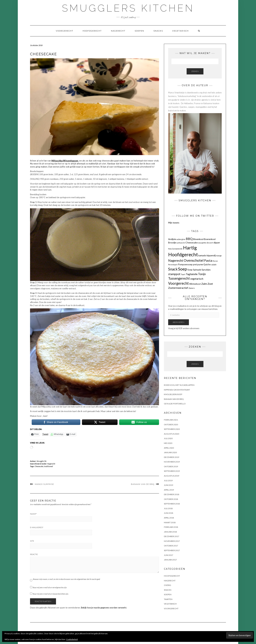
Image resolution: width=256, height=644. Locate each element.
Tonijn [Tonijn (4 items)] (202, 274)
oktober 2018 (171, 499)
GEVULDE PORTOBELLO (175, 404)
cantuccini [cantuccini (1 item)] (181, 243)
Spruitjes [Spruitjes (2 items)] (206, 270)
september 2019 (172, 471)
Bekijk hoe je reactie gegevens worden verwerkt (104, 608)
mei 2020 (168, 443)
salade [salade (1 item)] (214, 265)
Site (32, 541)
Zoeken (195, 71)
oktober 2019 (171, 466)
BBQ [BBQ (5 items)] (189, 239)
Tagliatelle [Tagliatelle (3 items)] (192, 274)
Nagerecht (118, 31)
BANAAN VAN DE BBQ (143, 484)
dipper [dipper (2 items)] (217, 242)
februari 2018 (171, 527)
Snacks (158, 31)
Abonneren (179, 322)
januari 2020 (170, 452)
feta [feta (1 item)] (170, 249)
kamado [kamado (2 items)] (202, 255)
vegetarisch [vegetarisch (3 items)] (197, 279)
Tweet (45, 434)
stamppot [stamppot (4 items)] (174, 274)
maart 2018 (170, 522)
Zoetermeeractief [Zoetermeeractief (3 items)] (178, 288)
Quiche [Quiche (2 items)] (207, 264)
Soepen (139, 31)
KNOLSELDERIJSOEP (173, 394)
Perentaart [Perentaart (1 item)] (173, 265)
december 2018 (172, 494)
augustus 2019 (172, 476)
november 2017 (172, 541)
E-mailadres (37, 527)
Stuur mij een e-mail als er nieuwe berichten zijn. (51, 594)
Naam (33, 514)
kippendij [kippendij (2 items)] (211, 255)
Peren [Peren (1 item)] (215, 261)
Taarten (168, 599)
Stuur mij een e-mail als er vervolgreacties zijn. (50, 587)
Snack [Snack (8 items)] (173, 269)
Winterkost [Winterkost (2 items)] (195, 284)
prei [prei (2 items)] (195, 264)
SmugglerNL (42, 461)
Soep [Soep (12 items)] (183, 269)
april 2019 (169, 490)
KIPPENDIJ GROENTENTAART (177, 390)
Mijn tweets (174, 223)
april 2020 (169, 448)
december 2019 (172, 457)
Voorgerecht (65, 31)
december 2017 (172, 536)
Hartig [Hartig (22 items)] (190, 248)
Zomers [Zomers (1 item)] (192, 288)
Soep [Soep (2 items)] (190, 270)
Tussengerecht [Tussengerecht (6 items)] (179, 278)
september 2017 (172, 550)
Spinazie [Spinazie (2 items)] (197, 270)
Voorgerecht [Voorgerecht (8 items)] (178, 283)
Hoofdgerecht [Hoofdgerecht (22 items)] (183, 254)
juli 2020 (168, 438)
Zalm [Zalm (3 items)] (204, 284)
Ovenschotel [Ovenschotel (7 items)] (194, 260)
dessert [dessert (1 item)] (210, 243)
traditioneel (48, 466)
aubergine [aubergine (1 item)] (181, 239)
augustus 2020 (172, 434)
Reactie (34, 554)
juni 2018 (168, 513)
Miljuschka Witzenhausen (65, 161)
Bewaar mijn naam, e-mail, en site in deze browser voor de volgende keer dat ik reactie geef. (67, 579)
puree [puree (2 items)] (200, 264)
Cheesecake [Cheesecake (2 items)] (192, 242)
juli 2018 (168, 508)
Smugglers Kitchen (128, 8)
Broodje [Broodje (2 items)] (172, 242)
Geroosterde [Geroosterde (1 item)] (177, 249)
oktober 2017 (171, 546)
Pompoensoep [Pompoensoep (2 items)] (185, 264)
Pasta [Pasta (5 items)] (208, 260)
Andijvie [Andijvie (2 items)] (172, 239)
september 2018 (172, 504)
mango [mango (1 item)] (219, 256)
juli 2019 (168, 481)
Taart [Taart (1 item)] (183, 274)
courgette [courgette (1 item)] (202, 243)
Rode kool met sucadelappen (179, 385)
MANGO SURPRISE (44, 484)
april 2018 (169, 518)
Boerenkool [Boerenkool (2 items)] (210, 239)
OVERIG (168, 585)
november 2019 (172, 462)
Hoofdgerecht (92, 31)
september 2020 (172, 429)
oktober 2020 (171, 425)
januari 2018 (170, 532)
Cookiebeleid (72, 639)
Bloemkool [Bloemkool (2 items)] (198, 239)
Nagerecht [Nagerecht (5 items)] (176, 260)
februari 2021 (171, 420)
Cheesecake (39, 466)
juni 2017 (168, 555)
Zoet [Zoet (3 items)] (210, 284)
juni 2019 (168, 485)
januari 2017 (170, 560)
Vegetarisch (180, 31)
